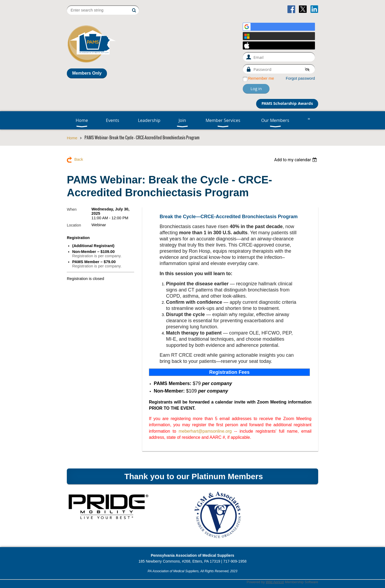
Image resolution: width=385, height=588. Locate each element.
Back (79, 159)
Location (74, 225)
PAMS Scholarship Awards (287, 103)
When (72, 209)
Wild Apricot (275, 582)
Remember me (261, 78)
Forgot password (300, 78)
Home (72, 138)
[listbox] (296, 160)
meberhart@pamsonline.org (205, 431)
